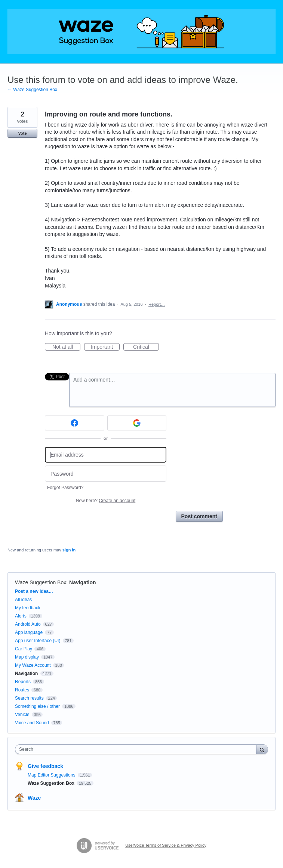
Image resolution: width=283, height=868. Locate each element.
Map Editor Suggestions (52, 775)
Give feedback (45, 766)
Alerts (21, 616)
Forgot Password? (65, 488)
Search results (29, 698)
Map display (27, 657)
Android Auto (28, 624)
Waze (34, 798)
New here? (106, 501)
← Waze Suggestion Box (32, 90)
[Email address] (106, 455)
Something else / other (37, 706)
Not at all (66, 347)
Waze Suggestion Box (41, 582)
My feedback (28, 608)
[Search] (262, 749)
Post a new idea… (34, 591)
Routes (22, 690)
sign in (69, 550)
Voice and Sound (32, 723)
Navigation (83, 582)
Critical (146, 347)
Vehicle (22, 715)
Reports (23, 682)
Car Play (24, 649)
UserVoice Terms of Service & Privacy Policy (166, 845)
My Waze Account (33, 665)
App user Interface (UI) (38, 641)
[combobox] (137, 749)
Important (105, 347)
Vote (22, 133)
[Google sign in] (137, 423)
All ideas (23, 600)
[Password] (106, 474)
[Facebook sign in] (75, 423)
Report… (157, 304)
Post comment (199, 516)
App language (29, 632)
